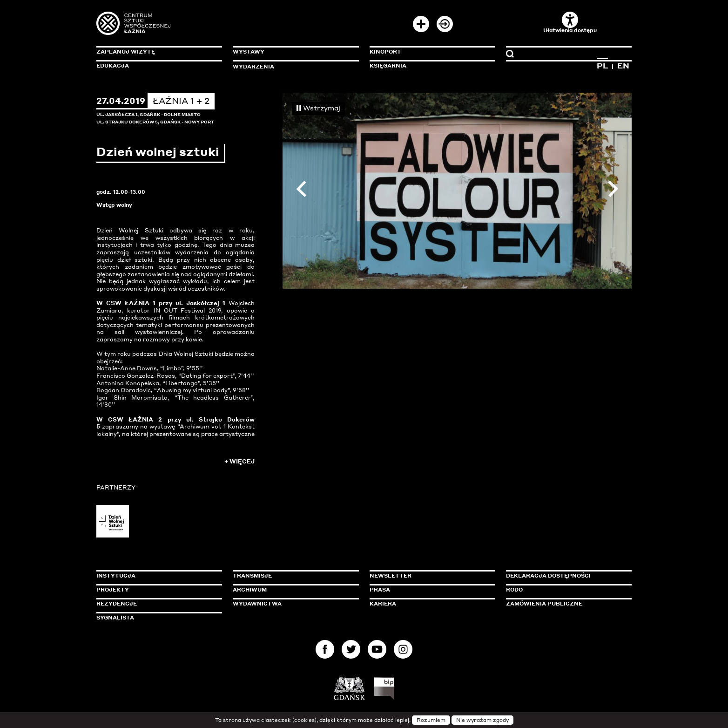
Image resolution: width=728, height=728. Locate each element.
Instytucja (116, 576)
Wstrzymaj (318, 108)
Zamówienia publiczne (565, 604)
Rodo (514, 590)
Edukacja (113, 66)
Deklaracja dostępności (548, 576)
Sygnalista (115, 618)
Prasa (380, 590)
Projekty (113, 590)
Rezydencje (117, 604)
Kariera (383, 604)
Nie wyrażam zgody (482, 720)
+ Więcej (239, 461)
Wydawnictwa (257, 604)
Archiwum (250, 590)
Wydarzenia (253, 67)
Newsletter (391, 576)
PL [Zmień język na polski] (602, 66)
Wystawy (249, 52)
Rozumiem (431, 720)
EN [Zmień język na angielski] (623, 66)
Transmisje (292, 576)
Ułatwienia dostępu (570, 23)
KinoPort (385, 52)
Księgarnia (388, 66)
